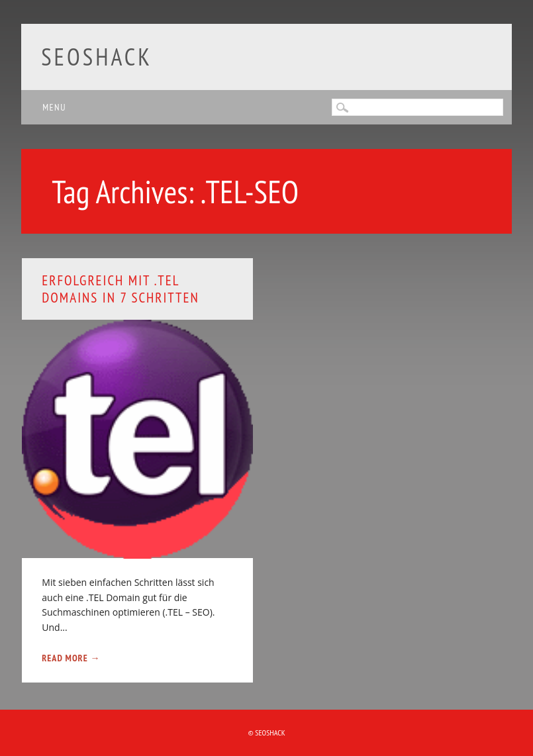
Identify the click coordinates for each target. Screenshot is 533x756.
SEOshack (97, 57)
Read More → (71, 658)
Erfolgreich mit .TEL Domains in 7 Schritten (120, 289)
